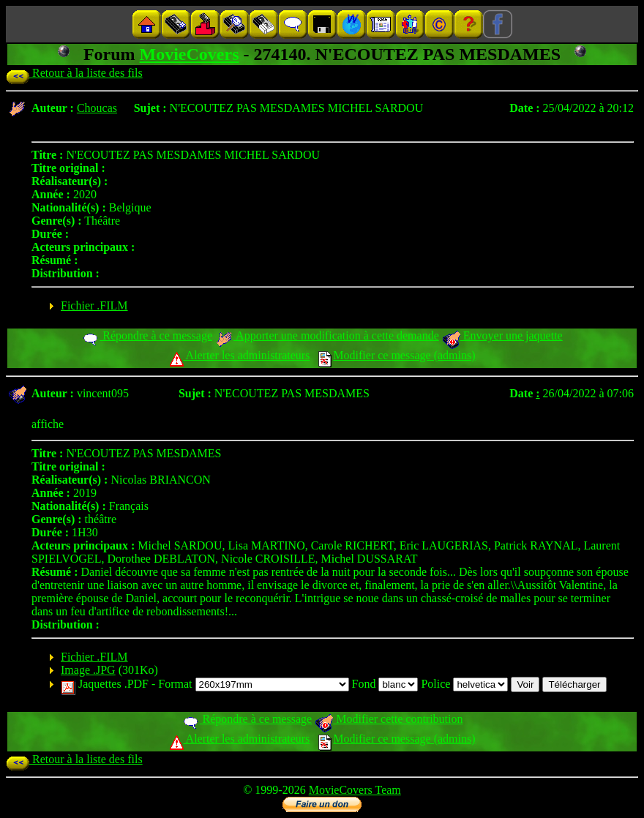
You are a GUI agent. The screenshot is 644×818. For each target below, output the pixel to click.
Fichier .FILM (94, 305)
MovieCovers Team (355, 790)
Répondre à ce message (147, 335)
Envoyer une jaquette (502, 335)
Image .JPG (88, 670)
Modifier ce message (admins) (397, 355)
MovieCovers (190, 54)
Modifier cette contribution (389, 719)
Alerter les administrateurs (240, 355)
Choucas (97, 108)
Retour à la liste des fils (74, 73)
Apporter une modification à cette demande (327, 335)
